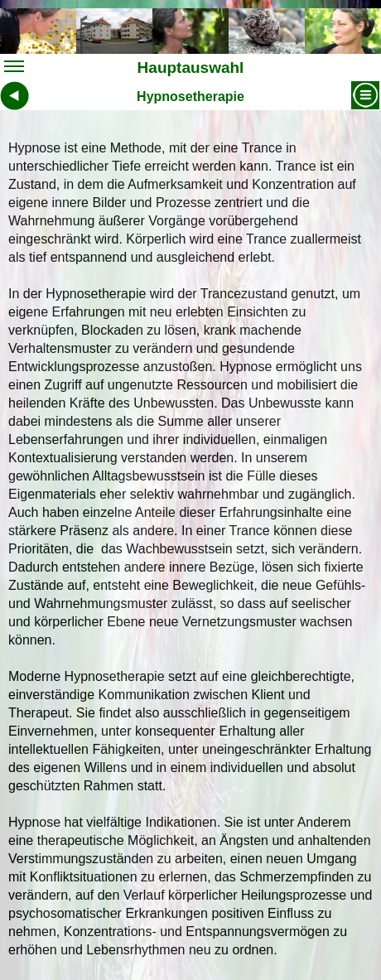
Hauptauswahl (124, 69)
